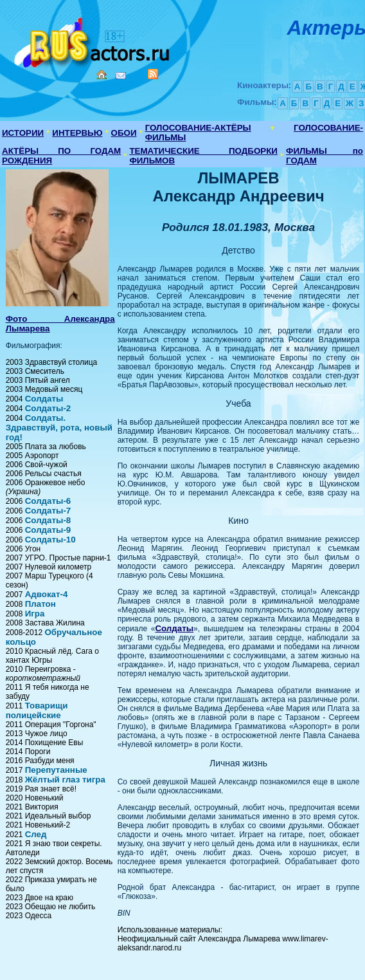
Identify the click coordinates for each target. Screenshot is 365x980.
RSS (153, 74)
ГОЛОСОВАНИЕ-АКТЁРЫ (198, 128)
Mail (121, 76)
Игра (35, 614)
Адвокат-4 (47, 594)
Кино (93, 40)
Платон (40, 604)
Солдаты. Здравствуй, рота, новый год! (59, 428)
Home (102, 75)
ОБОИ (124, 133)
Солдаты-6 (48, 501)
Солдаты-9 (48, 530)
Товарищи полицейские (37, 710)
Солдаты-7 (48, 511)
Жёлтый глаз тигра (65, 780)
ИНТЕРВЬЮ (77, 133)
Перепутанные (56, 770)
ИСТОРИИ (23, 133)
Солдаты (44, 399)
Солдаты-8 (48, 520)
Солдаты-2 (48, 408)
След (36, 834)
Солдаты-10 (50, 540)
